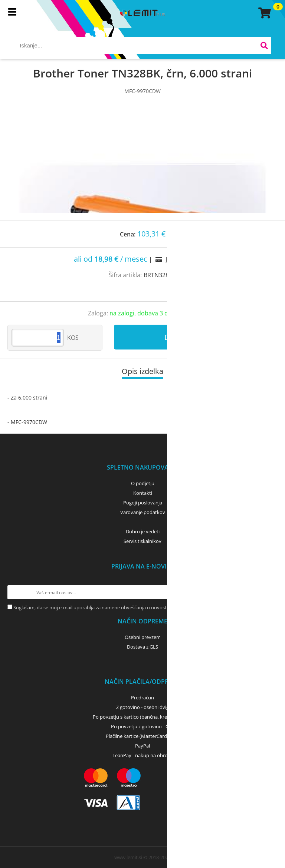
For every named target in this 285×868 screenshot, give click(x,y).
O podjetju (143, 483)
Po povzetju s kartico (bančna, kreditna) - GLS (142, 717)
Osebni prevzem (143, 637)
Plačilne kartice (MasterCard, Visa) (143, 736)
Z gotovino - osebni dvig (142, 707)
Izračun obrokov (188, 259)
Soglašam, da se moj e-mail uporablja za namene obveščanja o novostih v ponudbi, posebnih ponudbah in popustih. (141, 607)
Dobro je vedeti (143, 531)
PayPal (142, 746)
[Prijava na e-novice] (271, 592)
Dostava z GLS (142, 647)
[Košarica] (263, 13)
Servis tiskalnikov (142, 541)
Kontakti (143, 493)
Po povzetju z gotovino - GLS (142, 726)
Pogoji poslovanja (143, 503)
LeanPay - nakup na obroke (143, 755)
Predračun (142, 698)
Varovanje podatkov (143, 512)
